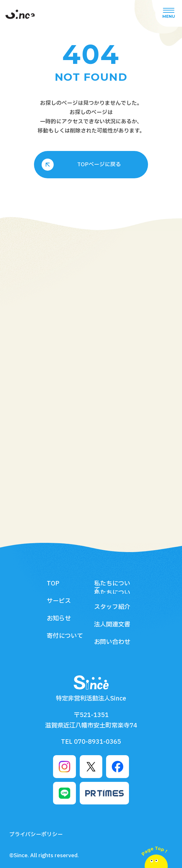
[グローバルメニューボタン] (169, 14)
